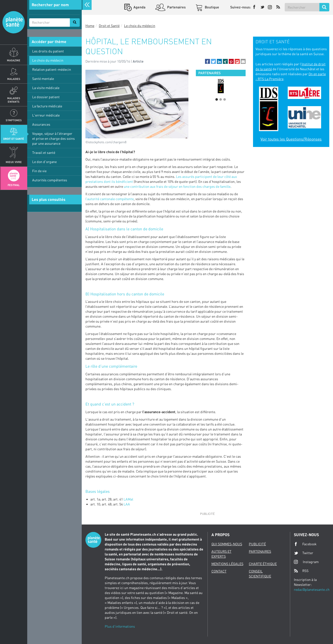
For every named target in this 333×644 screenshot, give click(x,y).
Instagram (306, 562)
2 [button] (221, 99)
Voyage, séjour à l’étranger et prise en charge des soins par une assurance (53, 138)
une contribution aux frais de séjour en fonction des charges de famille (177, 186)
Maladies (14, 79)
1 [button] (217, 99)
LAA (127, 504)
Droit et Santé (14, 139)
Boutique (212, 7)
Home (90, 26)
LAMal (128, 499)
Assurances (41, 124)
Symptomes (14, 120)
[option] (221, 86)
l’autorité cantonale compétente (110, 199)
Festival (14, 185)
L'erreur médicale (46, 115)
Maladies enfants (14, 100)
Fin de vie (39, 171)
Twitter (304, 553)
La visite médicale (46, 88)
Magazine (14, 60)
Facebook (305, 544)
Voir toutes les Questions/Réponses (291, 139)
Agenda (139, 7)
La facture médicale (47, 106)
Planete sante (14, 22)
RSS (301, 571)
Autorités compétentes (50, 180)
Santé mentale (43, 79)
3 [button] (225, 99)
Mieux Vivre (14, 162)
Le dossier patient (46, 97)
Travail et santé (44, 153)
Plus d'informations (120, 626)
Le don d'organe (44, 162)
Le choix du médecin (48, 60)
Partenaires (176, 7)
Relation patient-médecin (52, 69)
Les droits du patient (48, 51)
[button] (207, 61)
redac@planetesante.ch (312, 589)
